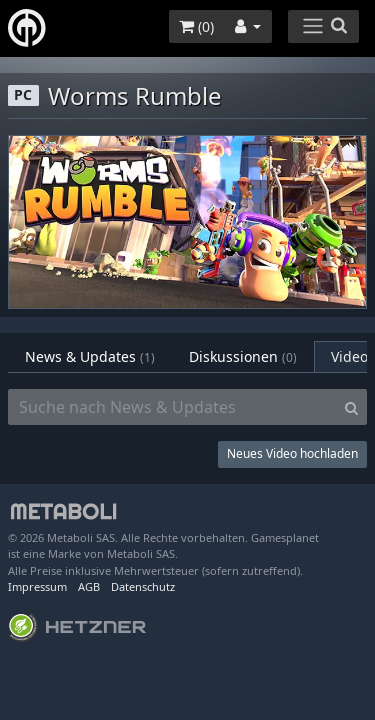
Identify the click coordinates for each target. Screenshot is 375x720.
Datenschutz (143, 586)
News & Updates (90, 356)
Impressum (37, 586)
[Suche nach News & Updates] (172, 407)
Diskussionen (243, 356)
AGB (89, 586)
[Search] (351, 407)
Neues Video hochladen (292, 453)
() (196, 26)
